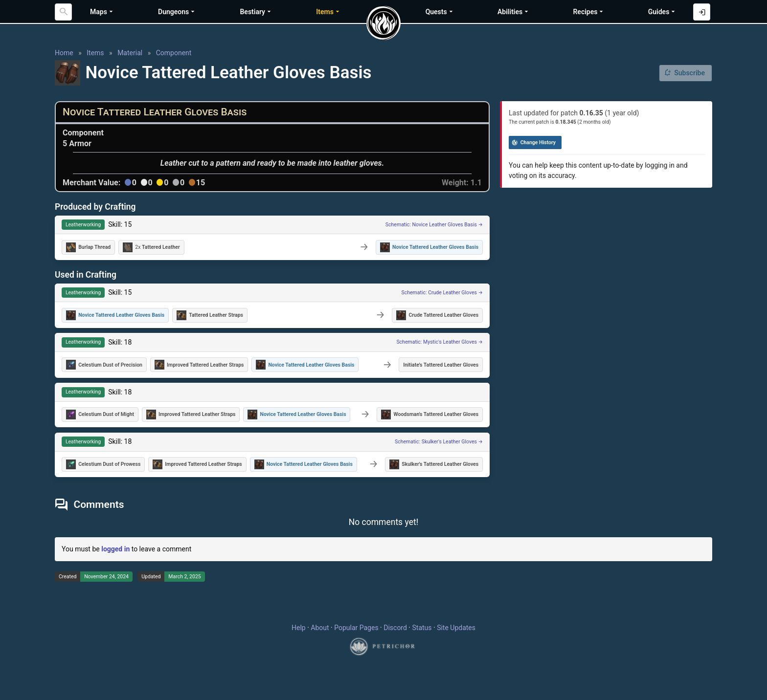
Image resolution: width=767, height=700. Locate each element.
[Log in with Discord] (702, 12)
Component (174, 53)
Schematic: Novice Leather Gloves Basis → (434, 225)
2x (151, 247)
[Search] (63, 12)
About (320, 628)
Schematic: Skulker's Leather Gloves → (439, 442)
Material (130, 53)
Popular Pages (356, 628)
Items (95, 53)
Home (64, 53)
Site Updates (456, 628)
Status (422, 628)
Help (299, 628)
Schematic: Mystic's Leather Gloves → (440, 342)
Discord (395, 628)
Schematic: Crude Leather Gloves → (442, 293)
